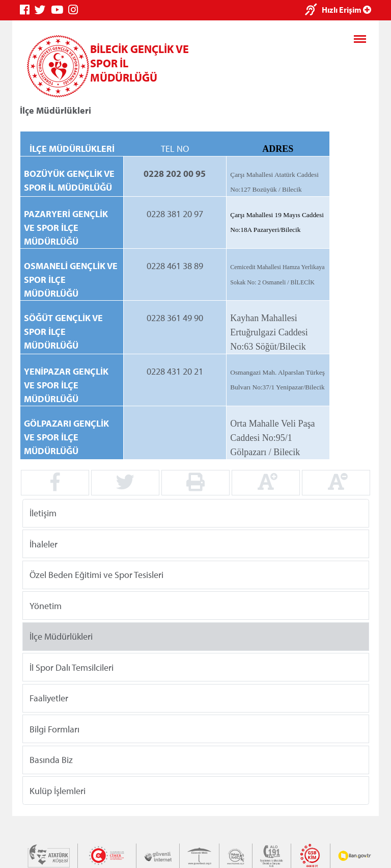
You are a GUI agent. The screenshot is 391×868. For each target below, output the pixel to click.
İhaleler (44, 544)
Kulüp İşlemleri (58, 790)
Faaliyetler (49, 698)
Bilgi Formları (54, 729)
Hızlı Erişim (346, 10)
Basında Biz (51, 760)
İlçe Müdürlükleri (61, 636)
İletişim (43, 513)
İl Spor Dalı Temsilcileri (72, 667)
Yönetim (46, 605)
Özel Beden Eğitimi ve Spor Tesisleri (96, 575)
